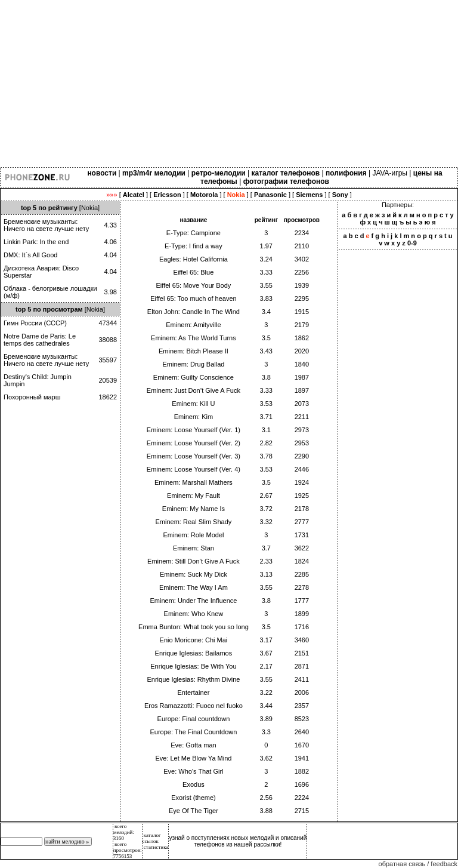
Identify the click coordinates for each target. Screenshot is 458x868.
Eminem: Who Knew (194, 614)
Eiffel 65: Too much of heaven (194, 298)
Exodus (194, 784)
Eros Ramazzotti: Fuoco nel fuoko (194, 706)
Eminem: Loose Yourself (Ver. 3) (194, 456)
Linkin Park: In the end (36, 242)
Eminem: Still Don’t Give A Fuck (194, 561)
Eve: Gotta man (193, 745)
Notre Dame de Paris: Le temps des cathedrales (40, 340)
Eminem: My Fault (194, 495)
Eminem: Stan (194, 548)
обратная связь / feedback (418, 864)
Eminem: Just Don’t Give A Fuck (194, 390)
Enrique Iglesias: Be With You (193, 666)
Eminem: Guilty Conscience (194, 377)
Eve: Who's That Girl (193, 771)
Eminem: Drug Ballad (193, 364)
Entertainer (194, 692)
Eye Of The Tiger (194, 811)
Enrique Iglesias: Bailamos (194, 653)
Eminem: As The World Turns (194, 338)
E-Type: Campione (194, 233)
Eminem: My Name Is (194, 509)
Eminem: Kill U (193, 404)
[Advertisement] (229, 84)
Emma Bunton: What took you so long (194, 627)
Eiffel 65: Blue (194, 272)
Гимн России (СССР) (35, 323)
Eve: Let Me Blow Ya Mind (193, 758)
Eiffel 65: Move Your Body (194, 285)
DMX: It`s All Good (30, 255)
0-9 (412, 243)
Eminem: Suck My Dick (194, 574)
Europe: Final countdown (194, 719)
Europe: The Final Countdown (193, 732)
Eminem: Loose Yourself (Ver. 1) (194, 430)
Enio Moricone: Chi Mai (194, 640)
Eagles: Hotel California (194, 259)
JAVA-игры (390, 173)
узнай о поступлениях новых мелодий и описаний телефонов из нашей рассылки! (238, 841)
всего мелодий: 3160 (124, 832)
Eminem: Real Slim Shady (194, 522)
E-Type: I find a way (194, 246)
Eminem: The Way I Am (194, 587)
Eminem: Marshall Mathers (194, 482)
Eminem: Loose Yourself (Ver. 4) (194, 469)
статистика (156, 847)
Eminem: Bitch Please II (194, 351)
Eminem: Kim (194, 417)
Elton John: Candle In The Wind (194, 312)
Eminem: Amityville (193, 325)
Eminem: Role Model (193, 535)
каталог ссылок (152, 838)
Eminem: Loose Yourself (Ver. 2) (194, 443)
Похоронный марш (32, 397)
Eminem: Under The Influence (193, 601)
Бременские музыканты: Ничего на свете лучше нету (46, 225)
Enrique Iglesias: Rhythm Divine (193, 679)
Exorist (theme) (194, 798)
